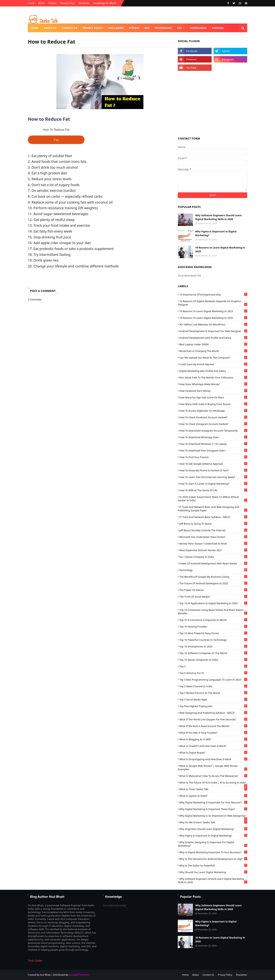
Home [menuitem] (34, 28)
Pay (56, 140)
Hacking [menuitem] (218, 28)
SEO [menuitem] (147, 28)
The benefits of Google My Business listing (213, 577)
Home (31, 3)
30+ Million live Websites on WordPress (213, 324)
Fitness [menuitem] (134, 28)
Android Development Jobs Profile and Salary (213, 338)
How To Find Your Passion (213, 457)
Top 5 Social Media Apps (213, 700)
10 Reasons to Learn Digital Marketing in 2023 (213, 311)
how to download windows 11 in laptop (213, 444)
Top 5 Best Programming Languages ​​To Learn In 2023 (213, 680)
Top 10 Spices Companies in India (213, 660)
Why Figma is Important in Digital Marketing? (216, 233)
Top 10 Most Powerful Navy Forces (213, 633)
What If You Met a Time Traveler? (213, 733)
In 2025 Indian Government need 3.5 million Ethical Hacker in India (212, 499)
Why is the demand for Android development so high (213, 859)
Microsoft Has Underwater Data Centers (213, 537)
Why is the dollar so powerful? (213, 866)
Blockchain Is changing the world (213, 351)
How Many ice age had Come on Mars (213, 397)
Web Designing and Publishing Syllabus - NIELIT (213, 713)
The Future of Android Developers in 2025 (213, 583)
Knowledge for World (105, 3)
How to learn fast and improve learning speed (213, 477)
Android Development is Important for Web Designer (213, 331)
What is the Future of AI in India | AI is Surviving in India (213, 783)
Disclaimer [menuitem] (116, 28)
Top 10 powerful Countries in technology (213, 640)
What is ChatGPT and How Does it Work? (213, 746)
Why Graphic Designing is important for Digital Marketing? (212, 844)
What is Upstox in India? (213, 796)
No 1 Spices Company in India (213, 557)
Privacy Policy (68, 3)
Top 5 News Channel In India (213, 686)
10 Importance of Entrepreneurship (213, 295)
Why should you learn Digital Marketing (213, 872)
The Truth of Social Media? (213, 597)
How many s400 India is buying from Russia (213, 404)
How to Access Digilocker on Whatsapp (213, 411)
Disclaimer (84, 3)
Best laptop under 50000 (213, 344)
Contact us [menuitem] (69, 28)
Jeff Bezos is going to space (213, 524)
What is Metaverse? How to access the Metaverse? (213, 776)
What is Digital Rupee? (213, 753)
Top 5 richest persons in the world (213, 693)
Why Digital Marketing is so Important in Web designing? (213, 816)
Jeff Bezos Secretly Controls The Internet (213, 530)
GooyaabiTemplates (79, 975)
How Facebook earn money (213, 391)
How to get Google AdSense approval (213, 464)
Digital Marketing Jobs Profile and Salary (213, 371)
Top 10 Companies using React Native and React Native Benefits (212, 612)
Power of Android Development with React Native (213, 563)
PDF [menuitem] (180, 28)
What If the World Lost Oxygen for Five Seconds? (213, 719)
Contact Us (208, 975)
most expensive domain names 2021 (213, 550)
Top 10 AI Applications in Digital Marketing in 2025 (213, 603)
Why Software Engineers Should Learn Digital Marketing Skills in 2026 (218, 217)
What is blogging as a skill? (213, 739)
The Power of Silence (213, 590)
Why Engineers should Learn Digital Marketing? (213, 829)
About (41, 3)
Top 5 (213, 666)
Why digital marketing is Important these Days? (213, 809)
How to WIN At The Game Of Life (213, 490)
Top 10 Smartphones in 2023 (213, 646)
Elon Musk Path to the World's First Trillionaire (213, 378)
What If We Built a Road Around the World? (213, 726)
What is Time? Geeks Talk (213, 789)
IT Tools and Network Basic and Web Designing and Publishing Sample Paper (212, 509)
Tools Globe (35, 961)
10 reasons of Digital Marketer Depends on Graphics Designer (212, 303)
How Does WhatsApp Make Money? (213, 384)
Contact (52, 3)
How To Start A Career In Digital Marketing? (213, 484)
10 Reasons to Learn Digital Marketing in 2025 (220, 249)
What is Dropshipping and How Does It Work (213, 759)
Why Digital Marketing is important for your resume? (213, 802)
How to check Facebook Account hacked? (213, 417)
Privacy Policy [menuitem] (93, 28)
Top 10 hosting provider (213, 627)
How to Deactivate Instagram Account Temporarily (213, 431)
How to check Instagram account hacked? (213, 424)
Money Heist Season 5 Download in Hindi (213, 544)
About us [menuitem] (50, 28)
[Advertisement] (212, 103)
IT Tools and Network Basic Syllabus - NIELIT (213, 517)
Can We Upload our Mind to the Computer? (213, 358)
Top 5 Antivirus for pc (213, 673)
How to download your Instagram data (213, 450)
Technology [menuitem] (163, 28)
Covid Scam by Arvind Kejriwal (213, 364)
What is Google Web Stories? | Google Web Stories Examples (212, 768)
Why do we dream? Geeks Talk (213, 822)
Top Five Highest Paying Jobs (213, 706)
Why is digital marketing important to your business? (213, 852)
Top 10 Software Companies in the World (213, 653)
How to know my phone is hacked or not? (213, 470)
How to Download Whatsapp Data (213, 437)
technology (213, 570)
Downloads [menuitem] (198, 28)
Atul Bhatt (45, 975)
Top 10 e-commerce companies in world (213, 620)
